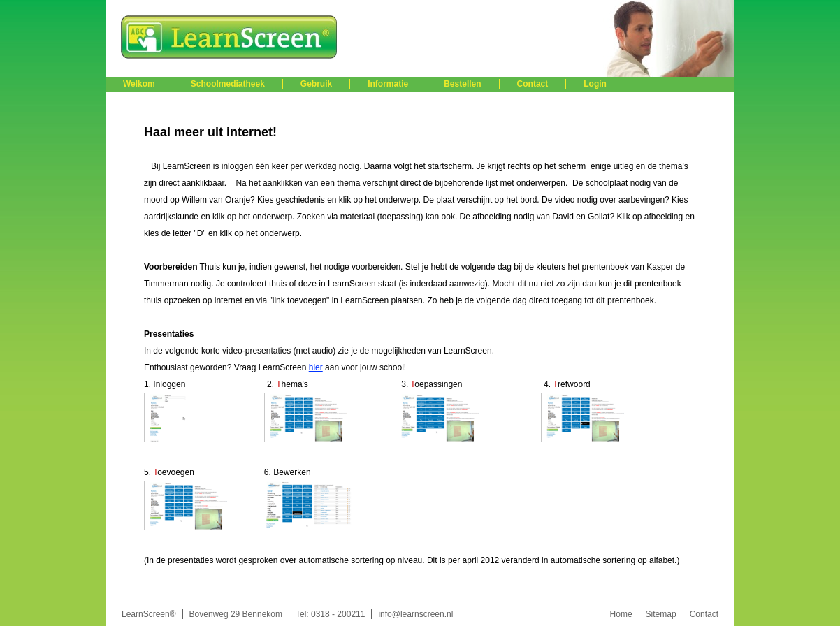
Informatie (388, 84)
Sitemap (661, 614)
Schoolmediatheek (228, 84)
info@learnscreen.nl (415, 614)
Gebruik (316, 84)
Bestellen (462, 84)
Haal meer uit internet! (210, 132)
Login (595, 84)
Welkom (139, 84)
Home (621, 614)
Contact (533, 84)
